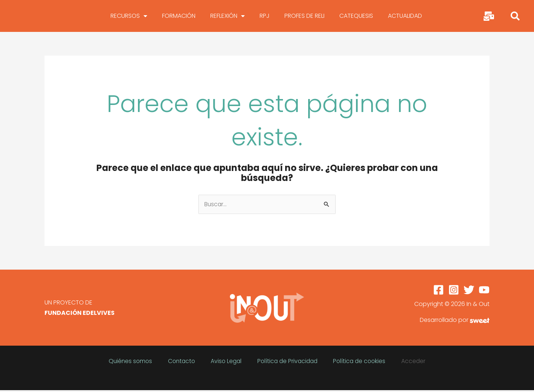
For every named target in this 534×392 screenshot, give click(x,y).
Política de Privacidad (284, 360)
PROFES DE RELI (304, 17)
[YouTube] (484, 291)
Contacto (194, 360)
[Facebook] (439, 291)
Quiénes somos (151, 360)
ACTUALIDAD (405, 17)
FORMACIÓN (179, 17)
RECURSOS (129, 17)
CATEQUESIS (356, 17)
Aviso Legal (230, 360)
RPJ (265, 17)
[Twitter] (469, 291)
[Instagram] (454, 291)
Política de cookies (348, 360)
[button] (515, 17)
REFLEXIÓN (228, 17)
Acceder (393, 360)
